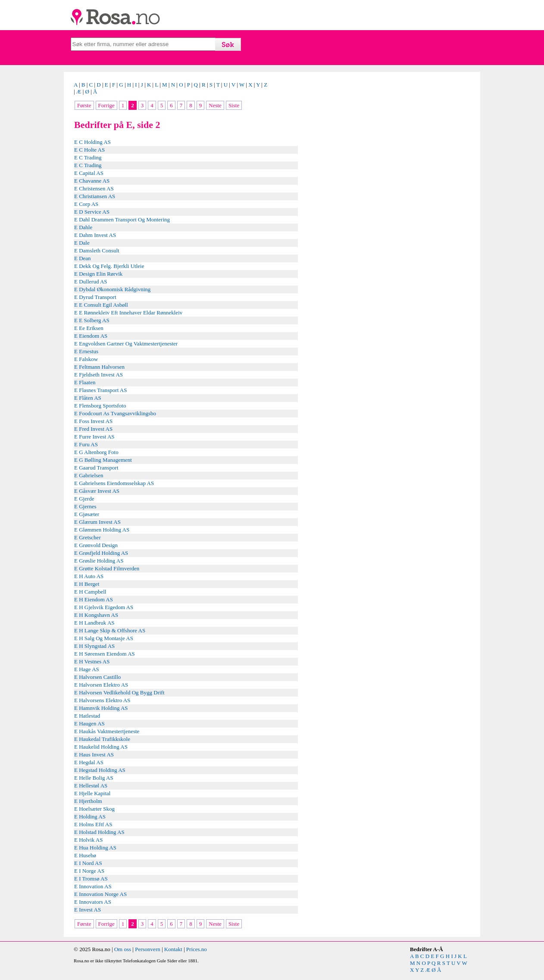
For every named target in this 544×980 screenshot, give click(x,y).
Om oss (123, 949)
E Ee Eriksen (89, 328)
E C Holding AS (92, 142)
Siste (234, 105)
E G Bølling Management (103, 460)
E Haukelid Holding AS (101, 747)
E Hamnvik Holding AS (101, 708)
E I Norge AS (89, 871)
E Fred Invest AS (93, 429)
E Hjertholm (88, 801)
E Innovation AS (93, 886)
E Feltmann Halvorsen (99, 367)
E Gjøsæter (87, 514)
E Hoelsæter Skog (94, 809)
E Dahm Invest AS (95, 235)
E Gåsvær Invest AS (97, 491)
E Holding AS (90, 817)
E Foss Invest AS (93, 421)
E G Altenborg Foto (96, 452)
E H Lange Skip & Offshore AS (110, 630)
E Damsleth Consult (97, 250)
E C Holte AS (89, 150)
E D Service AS (92, 212)
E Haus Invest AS (94, 754)
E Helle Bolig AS (94, 778)
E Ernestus (86, 351)
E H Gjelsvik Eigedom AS (104, 607)
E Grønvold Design (96, 545)
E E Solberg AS (92, 320)
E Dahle (83, 227)
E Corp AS (86, 204)
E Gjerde (84, 499)
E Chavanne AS (92, 181)
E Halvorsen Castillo (97, 677)
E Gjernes (85, 506)
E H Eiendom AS (94, 599)
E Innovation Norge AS (100, 894)
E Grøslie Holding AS (99, 561)
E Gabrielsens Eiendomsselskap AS (114, 483)
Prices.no (197, 949)
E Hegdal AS (89, 762)
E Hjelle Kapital (92, 793)
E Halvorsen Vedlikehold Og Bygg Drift (119, 692)
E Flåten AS (88, 398)
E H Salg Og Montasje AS (104, 638)
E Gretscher (88, 537)
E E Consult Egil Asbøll (101, 305)
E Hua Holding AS (95, 848)
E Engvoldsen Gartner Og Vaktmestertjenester (126, 344)
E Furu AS (86, 444)
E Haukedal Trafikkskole (102, 739)
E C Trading (88, 157)
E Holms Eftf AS (93, 824)
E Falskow (86, 359)
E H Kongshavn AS (96, 615)
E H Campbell (90, 592)
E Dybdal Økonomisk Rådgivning (112, 289)
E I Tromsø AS (91, 879)
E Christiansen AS (95, 196)
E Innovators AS (93, 902)
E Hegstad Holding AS (100, 770)
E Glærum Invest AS (97, 522)
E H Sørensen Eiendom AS (105, 654)
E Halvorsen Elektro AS (101, 685)
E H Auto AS (89, 576)
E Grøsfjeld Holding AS (101, 553)
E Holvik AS (88, 840)
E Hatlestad (87, 716)
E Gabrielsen (89, 475)
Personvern (148, 949)
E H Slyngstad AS (94, 646)
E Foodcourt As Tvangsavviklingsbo (115, 413)
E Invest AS (88, 910)
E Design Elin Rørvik (98, 274)
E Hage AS (87, 669)
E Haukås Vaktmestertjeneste (107, 731)
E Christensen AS (94, 188)
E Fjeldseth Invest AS (98, 375)
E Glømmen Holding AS (102, 530)
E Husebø (85, 855)
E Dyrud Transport (95, 297)
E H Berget (87, 584)
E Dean (83, 258)
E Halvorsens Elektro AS (102, 700)
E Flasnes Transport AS (100, 390)
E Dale (82, 243)
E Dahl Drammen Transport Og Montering (122, 219)
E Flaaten (85, 382)
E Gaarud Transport (96, 468)
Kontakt (173, 949)
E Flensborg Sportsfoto (100, 406)
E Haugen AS (89, 723)
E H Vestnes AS (92, 661)
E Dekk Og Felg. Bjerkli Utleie (109, 266)
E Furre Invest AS (94, 437)
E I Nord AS (88, 863)
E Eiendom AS (91, 336)
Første (84, 105)
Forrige (106, 105)
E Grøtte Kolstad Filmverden (107, 568)
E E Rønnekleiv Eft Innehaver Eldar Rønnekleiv (128, 313)
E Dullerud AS (91, 282)
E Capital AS (89, 173)
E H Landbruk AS (94, 623)
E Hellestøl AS (91, 786)
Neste (215, 105)
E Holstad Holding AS (99, 832)
